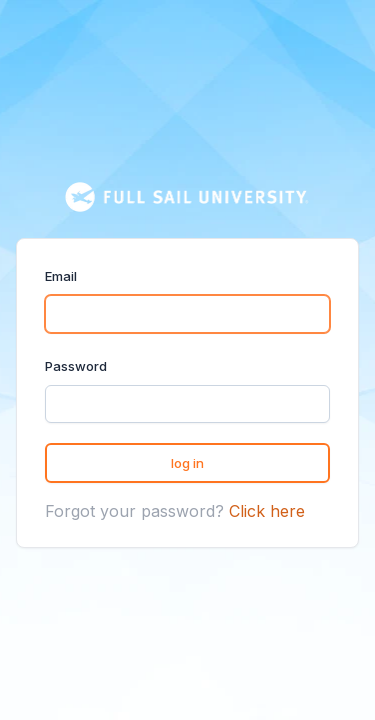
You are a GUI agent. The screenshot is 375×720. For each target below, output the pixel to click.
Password (76, 366)
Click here (267, 511)
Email (61, 276)
